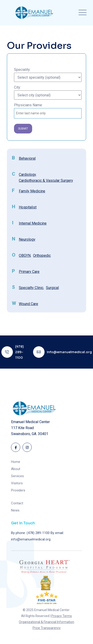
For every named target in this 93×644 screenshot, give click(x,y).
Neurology (27, 239)
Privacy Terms (62, 616)
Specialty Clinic (31, 288)
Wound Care (28, 304)
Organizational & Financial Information (46, 622)
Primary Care (29, 272)
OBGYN (25, 256)
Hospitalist (28, 207)
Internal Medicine (33, 223)
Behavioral (27, 158)
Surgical (52, 288)
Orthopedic (42, 256)
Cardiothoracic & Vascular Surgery (46, 180)
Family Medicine (32, 191)
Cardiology (27, 175)
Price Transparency (47, 628)
